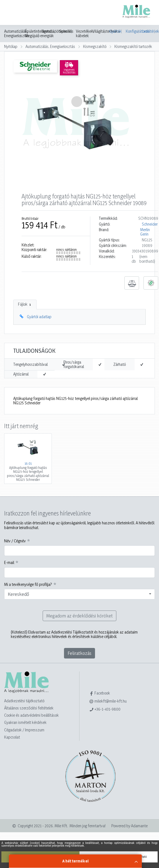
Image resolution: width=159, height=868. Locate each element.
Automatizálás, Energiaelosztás (17, 34)
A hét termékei (75, 861)
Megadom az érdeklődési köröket (79, 616)
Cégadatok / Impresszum (24, 730)
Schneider (150, 224)
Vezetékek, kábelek (85, 34)
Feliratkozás (79, 653)
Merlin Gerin (145, 232)
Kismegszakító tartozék (133, 46)
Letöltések (149, 31)
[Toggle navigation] (12, 13)
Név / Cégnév (15, 541)
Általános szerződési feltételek (29, 708)
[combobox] (79, 594)
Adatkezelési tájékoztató (24, 701)
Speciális (66, 31)
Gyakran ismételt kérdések (25, 722)
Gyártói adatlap (39, 317)
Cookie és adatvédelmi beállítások (31, 715)
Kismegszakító (95, 46)
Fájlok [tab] (25, 304)
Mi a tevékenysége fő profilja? (28, 584)
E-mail (9, 563)
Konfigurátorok (132, 31)
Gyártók (115, 31)
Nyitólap (11, 46)
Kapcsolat (12, 737)
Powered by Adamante (129, 826)
